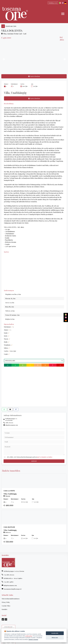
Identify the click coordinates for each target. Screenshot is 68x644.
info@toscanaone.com (11, 425)
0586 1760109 (8, 423)
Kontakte (5, 609)
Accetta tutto (55, 633)
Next (64, 59)
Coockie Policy (6, 606)
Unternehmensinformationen (11, 599)
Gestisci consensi (33, 639)
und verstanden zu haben (45, 457)
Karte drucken (34, 76)
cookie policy (29, 636)
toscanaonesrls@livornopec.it (12, 589)
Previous (4, 59)
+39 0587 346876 (8, 582)
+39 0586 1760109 (8, 575)
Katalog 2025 (53, 3)
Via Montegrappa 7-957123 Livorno (10, 419)
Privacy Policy (6, 602)
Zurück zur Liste (9, 26)
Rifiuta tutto (55, 638)
